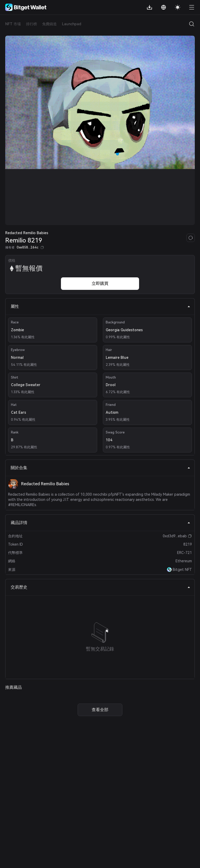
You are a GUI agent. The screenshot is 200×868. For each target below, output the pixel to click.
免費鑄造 (49, 24)
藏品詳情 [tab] (101, 523)
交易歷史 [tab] (101, 587)
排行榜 (32, 24)
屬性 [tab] (101, 306)
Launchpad (72, 24)
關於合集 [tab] (101, 468)
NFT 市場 (13, 24)
